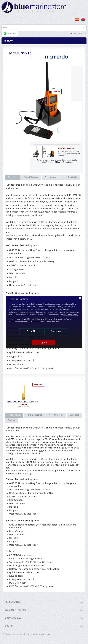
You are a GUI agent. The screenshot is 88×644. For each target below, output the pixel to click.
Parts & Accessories (53, 177)
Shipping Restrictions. (64, 162)
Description (12, 177)
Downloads (72, 177)
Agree (44, 343)
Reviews (11, 420)
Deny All (31, 331)
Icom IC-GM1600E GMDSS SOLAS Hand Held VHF (24, 402)
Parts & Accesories (34, 415)
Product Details (14, 415)
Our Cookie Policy (71, 315)
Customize (56, 331)
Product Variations (31, 177)
